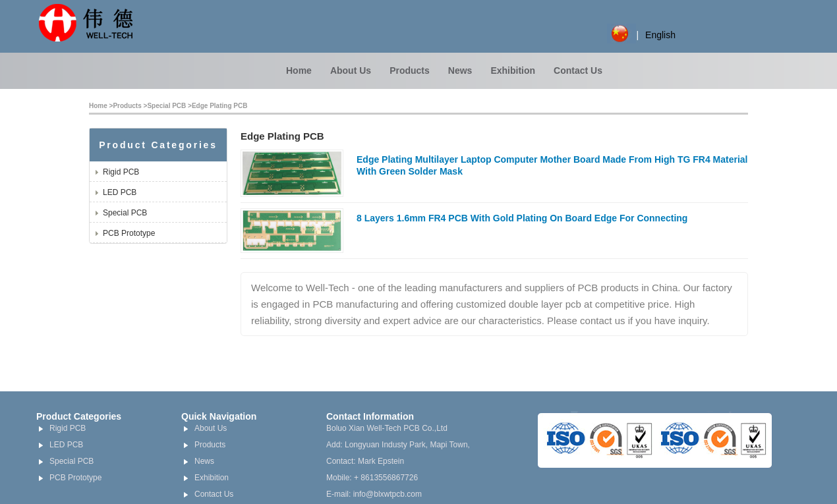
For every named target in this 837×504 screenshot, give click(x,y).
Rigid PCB (121, 172)
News (460, 70)
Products (410, 70)
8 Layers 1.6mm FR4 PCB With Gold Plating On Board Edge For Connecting (522, 218)
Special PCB (166, 106)
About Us (351, 70)
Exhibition (513, 70)
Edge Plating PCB (219, 106)
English (660, 35)
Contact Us (578, 70)
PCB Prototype (129, 233)
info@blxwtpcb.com (388, 494)
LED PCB (120, 192)
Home (299, 70)
